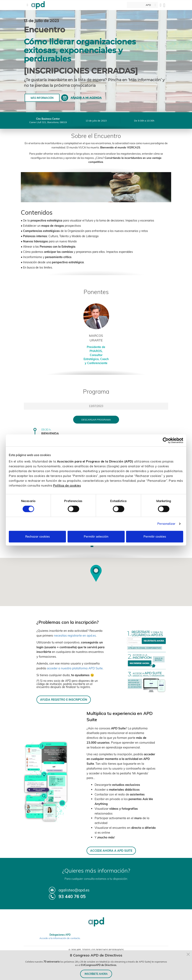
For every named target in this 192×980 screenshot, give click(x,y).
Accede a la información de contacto (60, 938)
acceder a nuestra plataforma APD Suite (75, 668)
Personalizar (166, 524)
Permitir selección (96, 536)
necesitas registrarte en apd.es (75, 635)
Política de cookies (67, 485)
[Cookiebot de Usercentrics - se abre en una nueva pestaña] (166, 440)
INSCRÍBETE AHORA (96, 974)
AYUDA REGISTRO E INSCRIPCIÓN (64, 700)
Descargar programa (96, 420)
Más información (42, 98)
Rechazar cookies (37, 536)
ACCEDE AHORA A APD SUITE (111, 851)
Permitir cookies (155, 536)
